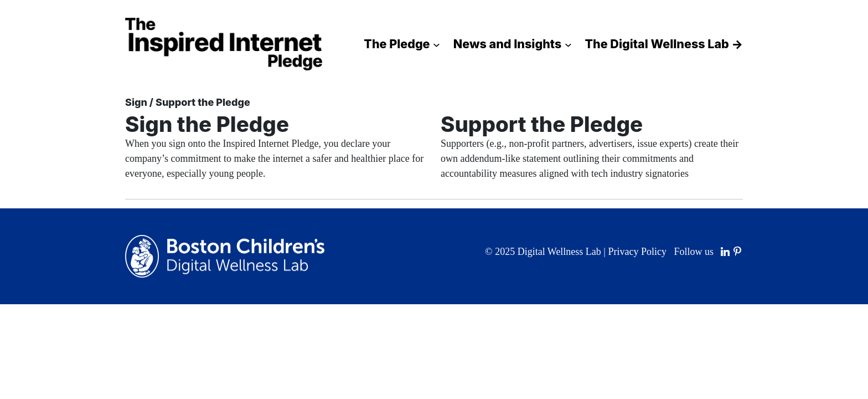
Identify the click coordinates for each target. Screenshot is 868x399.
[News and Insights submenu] (568, 44)
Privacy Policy (637, 252)
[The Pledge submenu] (436, 44)
